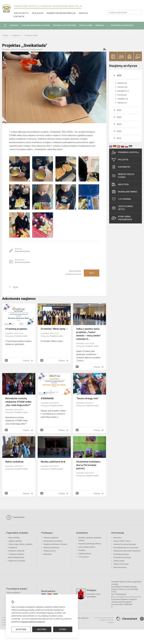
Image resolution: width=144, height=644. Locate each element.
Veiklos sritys (21, 13)
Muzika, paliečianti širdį (53, 462)
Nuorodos (117, 538)
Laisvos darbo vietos (122, 208)
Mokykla (83, 13)
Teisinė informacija (121, 564)
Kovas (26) (122, 95)
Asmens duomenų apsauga (125, 544)
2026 (119, 75)
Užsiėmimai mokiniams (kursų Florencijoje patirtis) (88, 465)
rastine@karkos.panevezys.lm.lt (128, 597)
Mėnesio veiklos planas (123, 176)
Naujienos (17, 35)
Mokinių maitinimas (124, 192)
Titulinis (5, 35)
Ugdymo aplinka (15, 541)
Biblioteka (120, 184)
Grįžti (16, 287)
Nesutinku (42, 629)
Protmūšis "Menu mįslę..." (54, 329)
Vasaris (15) (123, 99)
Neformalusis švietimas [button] (65, 25)
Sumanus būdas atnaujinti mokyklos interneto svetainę (104, 620)
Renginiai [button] (100, 25)
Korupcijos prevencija (122, 557)
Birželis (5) (122, 83)
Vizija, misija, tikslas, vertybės (20, 544)
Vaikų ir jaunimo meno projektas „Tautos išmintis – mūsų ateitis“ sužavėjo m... (89, 334)
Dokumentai (121, 167)
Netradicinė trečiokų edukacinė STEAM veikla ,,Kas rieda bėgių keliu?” (18, 402)
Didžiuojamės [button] (86, 25)
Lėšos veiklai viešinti (87, 547)
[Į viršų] (142, 619)
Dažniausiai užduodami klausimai (127, 551)
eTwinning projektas (16, 329)
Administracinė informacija (61, 13)
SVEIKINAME (47, 398)
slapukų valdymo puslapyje (33, 622)
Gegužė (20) (122, 87)
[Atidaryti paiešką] (139, 12)
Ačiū (92, 273)
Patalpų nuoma (49, 551)
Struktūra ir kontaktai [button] (122, 25)
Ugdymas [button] (14, 25)
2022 (119, 131)
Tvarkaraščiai (15, 517)
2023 (119, 124)
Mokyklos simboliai (16, 551)
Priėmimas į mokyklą (125, 152)
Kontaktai (19, 17)
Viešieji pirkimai (85, 554)
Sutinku (63, 629)
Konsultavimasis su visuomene (126, 548)
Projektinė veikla (31, 35)
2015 (119, 138)
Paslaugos (38, 13)
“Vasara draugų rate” (87, 398)
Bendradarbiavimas (16, 557)
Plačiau (26, 361)
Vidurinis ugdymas (51, 538)
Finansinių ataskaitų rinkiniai (90, 544)
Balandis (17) (123, 91)
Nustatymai (21, 629)
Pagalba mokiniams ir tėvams (55, 544)
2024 (119, 117)
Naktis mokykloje (14, 462)
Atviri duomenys (120, 567)
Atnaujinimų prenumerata (122, 218)
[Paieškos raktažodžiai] (125, 12)
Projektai (120, 160)
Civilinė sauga (119, 561)
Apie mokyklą (14, 538)
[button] (123, 6)
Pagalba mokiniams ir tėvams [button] (36, 25)
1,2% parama (121, 199)
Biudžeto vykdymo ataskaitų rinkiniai (90, 539)
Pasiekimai (13, 548)
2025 (119, 110)
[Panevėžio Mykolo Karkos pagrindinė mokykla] (8, 8)
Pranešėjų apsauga (121, 554)
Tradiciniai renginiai (16, 554)
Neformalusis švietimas (53, 541)
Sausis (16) (122, 103)
